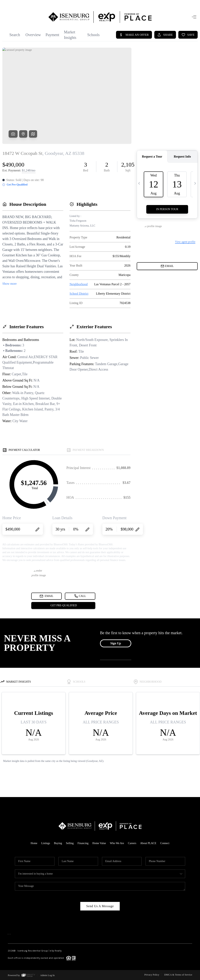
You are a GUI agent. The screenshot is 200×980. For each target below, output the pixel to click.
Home (34, 843)
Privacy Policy (152, 975)
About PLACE (148, 843)
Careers (132, 843)
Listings (46, 843)
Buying (58, 843)
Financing (83, 843)
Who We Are (117, 843)
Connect (165, 843)
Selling (70, 843)
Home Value (99, 843)
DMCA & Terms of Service (178, 975)
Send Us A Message (100, 906)
